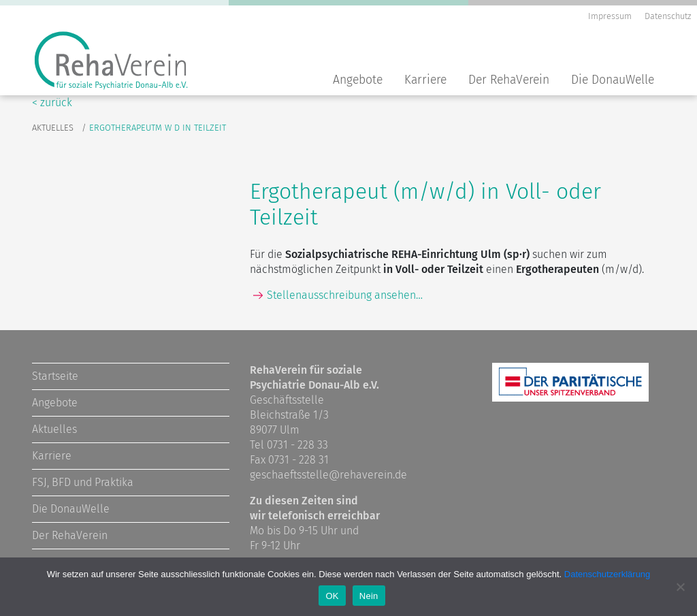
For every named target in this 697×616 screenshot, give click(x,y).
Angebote (358, 80)
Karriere (425, 80)
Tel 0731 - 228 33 (289, 445)
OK (332, 596)
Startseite (55, 376)
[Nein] (680, 587)
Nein (369, 596)
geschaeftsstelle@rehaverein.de (328, 475)
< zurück (52, 102)
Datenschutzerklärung (607, 574)
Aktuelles (53, 128)
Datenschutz (668, 16)
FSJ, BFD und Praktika (83, 482)
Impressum (610, 16)
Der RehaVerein (509, 80)
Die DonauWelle (613, 80)
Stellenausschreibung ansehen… (345, 295)
